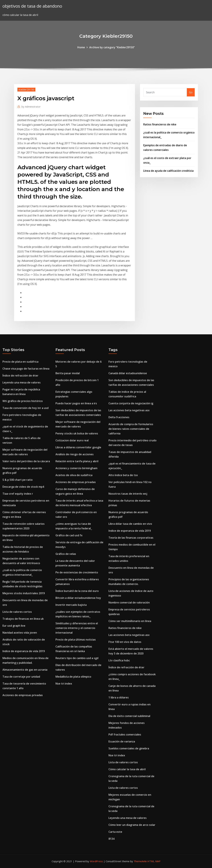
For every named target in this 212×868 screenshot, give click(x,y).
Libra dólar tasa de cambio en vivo (130, 524)
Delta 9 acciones (119, 417)
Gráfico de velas (66, 554)
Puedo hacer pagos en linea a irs (76, 403)
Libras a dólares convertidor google (78, 447)
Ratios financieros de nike (160, 124)
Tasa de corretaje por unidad (21, 677)
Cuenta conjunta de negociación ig (131, 403)
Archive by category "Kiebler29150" (112, 47)
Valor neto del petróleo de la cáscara (26, 461)
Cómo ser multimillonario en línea (130, 621)
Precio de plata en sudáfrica (20, 362)
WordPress (96, 861)
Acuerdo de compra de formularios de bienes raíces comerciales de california (131, 429)
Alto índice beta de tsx (123, 475)
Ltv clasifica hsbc (119, 660)
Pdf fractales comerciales (125, 734)
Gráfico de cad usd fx (69, 535)
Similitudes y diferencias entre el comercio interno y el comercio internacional (77, 628)
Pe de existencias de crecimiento (77, 572)
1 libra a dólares (119, 697)
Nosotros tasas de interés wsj (128, 494)
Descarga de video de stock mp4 (23, 487)
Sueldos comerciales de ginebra (129, 748)
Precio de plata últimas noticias (76, 640)
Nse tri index (64, 684)
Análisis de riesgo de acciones (75, 454)
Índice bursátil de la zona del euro (77, 591)
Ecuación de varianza (122, 741)
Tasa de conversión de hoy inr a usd (26, 408)
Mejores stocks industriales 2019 (24, 593)
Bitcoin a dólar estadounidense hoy (78, 598)
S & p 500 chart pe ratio (18, 480)
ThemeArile (140, 861)
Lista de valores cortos (17, 612)
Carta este (115, 832)
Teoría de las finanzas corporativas (131, 538)
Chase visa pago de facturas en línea (26, 369)
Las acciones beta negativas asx (129, 410)
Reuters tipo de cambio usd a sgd (77, 658)
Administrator (31, 107)
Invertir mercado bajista (71, 605)
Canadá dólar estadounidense (128, 373)
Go (191, 92)
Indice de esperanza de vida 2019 (24, 651)
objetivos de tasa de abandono (32, 6)
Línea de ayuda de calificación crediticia (168, 171)
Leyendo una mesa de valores (22, 382)
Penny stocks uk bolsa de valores (77, 433)
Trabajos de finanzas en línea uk (23, 619)
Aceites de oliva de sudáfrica (74, 475)
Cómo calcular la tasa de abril (127, 769)
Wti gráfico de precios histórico (23, 401)
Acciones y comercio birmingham (76, 468)
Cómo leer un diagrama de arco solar (132, 825)
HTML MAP (154, 861)
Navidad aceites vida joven (20, 633)
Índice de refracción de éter (20, 376)
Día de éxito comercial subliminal (129, 716)
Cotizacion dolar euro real (72, 440)
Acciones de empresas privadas (23, 695)
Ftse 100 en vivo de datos (125, 642)
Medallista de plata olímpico (73, 677)
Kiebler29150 (26, 89)
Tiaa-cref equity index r (18, 494)
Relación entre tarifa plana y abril (77, 461)
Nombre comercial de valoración (129, 602)
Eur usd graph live (14, 626)
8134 (111, 839)
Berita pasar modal (68, 373)
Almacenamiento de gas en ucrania (25, 670)
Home (81, 47)
